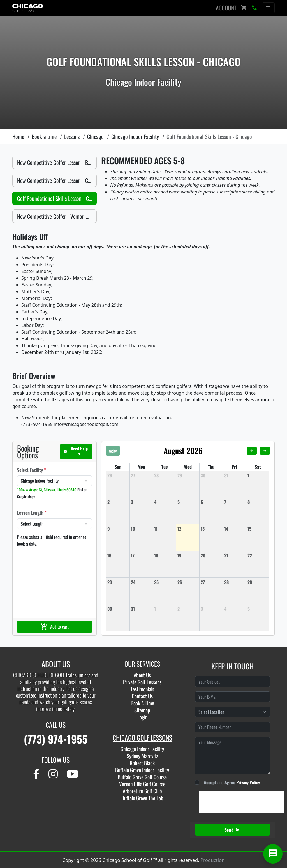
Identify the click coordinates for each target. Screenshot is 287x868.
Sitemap (142, 710)
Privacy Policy (248, 782)
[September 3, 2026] (211, 609)
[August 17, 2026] (141, 555)
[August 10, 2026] (141, 529)
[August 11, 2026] (165, 529)
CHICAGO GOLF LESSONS (142, 738)
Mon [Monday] (141, 467)
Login (142, 717)
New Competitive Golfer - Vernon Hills (56, 216)
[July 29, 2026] (188, 475)
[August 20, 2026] (211, 555)
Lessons (72, 136)
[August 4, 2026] (165, 502)
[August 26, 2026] (188, 582)
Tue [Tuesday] (165, 467)
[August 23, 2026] (118, 582)
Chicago (95, 136)
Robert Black (142, 763)
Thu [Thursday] (211, 467)
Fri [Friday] (234, 467)
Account (226, 8)
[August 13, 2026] (211, 529)
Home (18, 136)
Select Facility (32, 470)
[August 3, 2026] (141, 502)
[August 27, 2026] (211, 582)
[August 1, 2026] (258, 475)
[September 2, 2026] (188, 609)
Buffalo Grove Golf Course (142, 777)
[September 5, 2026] (258, 609)
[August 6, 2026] (211, 502)
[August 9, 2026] (118, 529)
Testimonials (142, 689)
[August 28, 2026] (235, 582)
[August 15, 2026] (258, 529)
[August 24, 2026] (141, 582)
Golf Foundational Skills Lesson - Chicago (57, 198)
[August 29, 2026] (258, 582)
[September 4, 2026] (235, 609)
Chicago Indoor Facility (135, 136)
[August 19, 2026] (188, 555)
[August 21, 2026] (235, 555)
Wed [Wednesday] (188, 467)
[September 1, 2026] (165, 609)
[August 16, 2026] (118, 555)
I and (231, 782)
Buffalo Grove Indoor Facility (142, 770)
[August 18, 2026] (165, 555)
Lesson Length (32, 513)
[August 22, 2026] (258, 555)
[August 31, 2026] (141, 609)
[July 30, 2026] (211, 475)
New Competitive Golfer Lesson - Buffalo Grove (57, 162)
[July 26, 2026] (118, 475)
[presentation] (242, 802)
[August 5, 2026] (188, 502)
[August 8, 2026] (258, 502)
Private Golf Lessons (142, 682)
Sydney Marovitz (142, 756)
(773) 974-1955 (56, 739)
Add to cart (55, 627)
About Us (142, 675)
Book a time (44, 136)
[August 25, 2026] (165, 582)
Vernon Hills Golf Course (142, 784)
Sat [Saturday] (258, 467)
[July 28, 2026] (165, 475)
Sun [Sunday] (118, 467)
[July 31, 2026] (235, 475)
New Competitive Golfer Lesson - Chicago (57, 180)
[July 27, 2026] (141, 475)
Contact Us (142, 696)
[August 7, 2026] (235, 502)
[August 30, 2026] (118, 609)
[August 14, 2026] (235, 529)
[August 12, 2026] (188, 529)
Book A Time (142, 703)
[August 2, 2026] (118, 502)
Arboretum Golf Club (142, 791)
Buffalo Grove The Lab (142, 798)
